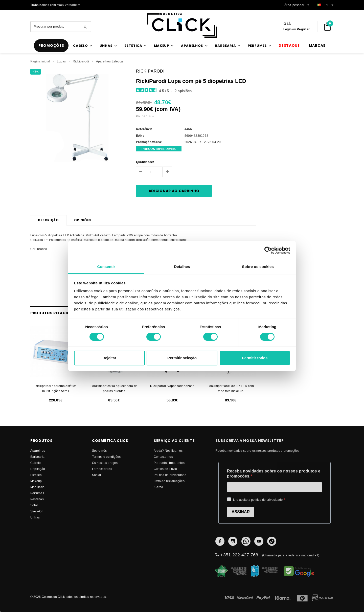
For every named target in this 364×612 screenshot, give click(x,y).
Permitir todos (255, 358)
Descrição (48, 220)
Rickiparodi (81, 61)
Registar (303, 29)
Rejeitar (109, 358)
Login (287, 29)
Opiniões (83, 220)
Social (96, 475)
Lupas (61, 61)
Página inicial (40, 61)
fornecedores (102, 469)
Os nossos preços (105, 463)
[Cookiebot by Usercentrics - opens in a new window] (268, 250)
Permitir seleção (182, 358)
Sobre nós (99, 451)
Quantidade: (145, 162)
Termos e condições (106, 457)
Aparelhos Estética (109, 61)
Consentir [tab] (106, 267)
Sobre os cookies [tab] (258, 267)
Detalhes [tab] (182, 267)
